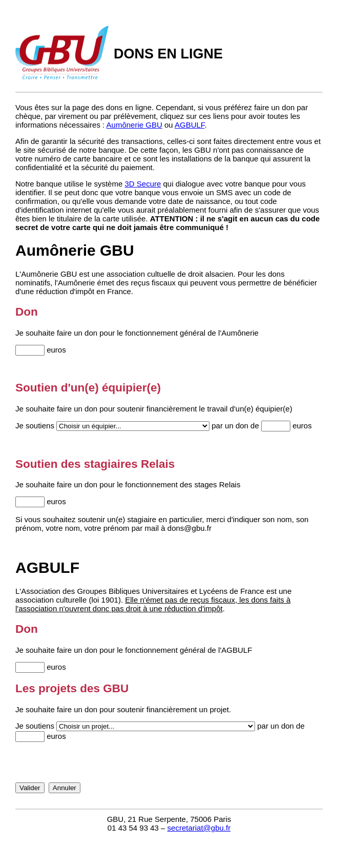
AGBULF (189, 125)
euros (56, 350)
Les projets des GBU (72, 688)
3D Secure (143, 184)
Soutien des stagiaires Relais (95, 464)
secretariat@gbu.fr (199, 828)
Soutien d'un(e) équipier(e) (88, 388)
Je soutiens (35, 426)
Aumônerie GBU (134, 125)
